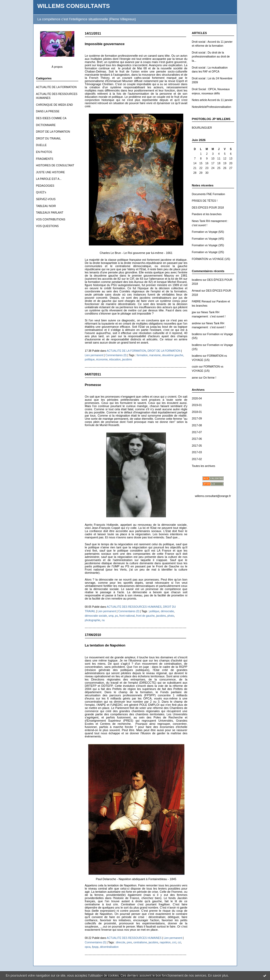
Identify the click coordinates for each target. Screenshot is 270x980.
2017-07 (197, 432)
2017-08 (197, 425)
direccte (121, 942)
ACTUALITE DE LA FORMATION (56, 87)
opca (88, 947)
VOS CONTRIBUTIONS (51, 219)
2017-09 (197, 419)
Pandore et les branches (207, 214)
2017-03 (197, 452)
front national (127, 616)
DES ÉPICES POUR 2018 (208, 208)
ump (111, 616)
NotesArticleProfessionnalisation (212, 107)
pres (129, 942)
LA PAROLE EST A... (49, 179)
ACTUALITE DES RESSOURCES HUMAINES (134, 607)
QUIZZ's (41, 192)
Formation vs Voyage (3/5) (208, 245)
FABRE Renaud (202, 301)
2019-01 (197, 405)
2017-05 (197, 446)
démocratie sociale (96, 616)
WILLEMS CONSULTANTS (74, 6)
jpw (194, 312)
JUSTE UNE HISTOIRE (51, 172)
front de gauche (146, 616)
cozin (195, 367)
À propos (57, 67)
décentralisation (109, 947)
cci (179, 942)
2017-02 (197, 459)
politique (90, 359)
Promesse (93, 385)
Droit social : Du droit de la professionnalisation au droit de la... (211, 57)
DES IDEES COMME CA (51, 118)
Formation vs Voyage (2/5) (208, 252)
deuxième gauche (173, 355)
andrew (196, 323)
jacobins (127, 359)
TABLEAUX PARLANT (50, 213)
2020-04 (197, 399)
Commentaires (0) (116, 355)
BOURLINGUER (202, 128)
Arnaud (196, 291)
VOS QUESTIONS (47, 226)
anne (195, 378)
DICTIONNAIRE (46, 125)
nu (103, 620)
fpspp (95, 947)
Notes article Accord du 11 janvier (212, 100)
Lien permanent (94, 355)
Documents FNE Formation (209, 194)
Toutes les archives (204, 466)
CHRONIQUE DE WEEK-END (55, 105)
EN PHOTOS (44, 152)
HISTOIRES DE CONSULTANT (55, 165)
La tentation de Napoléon (105, 645)
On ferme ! (210, 378)
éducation (115, 359)
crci (174, 942)
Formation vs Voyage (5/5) (208, 232)
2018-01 (197, 412)
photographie (93, 620)
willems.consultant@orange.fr (213, 496)
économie (102, 359)
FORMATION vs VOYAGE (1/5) (211, 259)
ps (116, 616)
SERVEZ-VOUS (46, 199)
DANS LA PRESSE (48, 111)
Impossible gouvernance (105, 44)
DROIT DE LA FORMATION (53, 132)
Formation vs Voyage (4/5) (208, 239)
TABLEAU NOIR (46, 206)
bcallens (197, 280)
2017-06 (197, 439)
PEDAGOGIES (45, 186)
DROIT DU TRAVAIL (49, 139)
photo (171, 616)
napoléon (165, 942)
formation (142, 355)
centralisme (140, 942)
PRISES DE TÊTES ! (205, 201)
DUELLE (41, 145)
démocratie (167, 611)
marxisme (155, 355)
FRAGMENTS (45, 159)
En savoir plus (218, 976)
